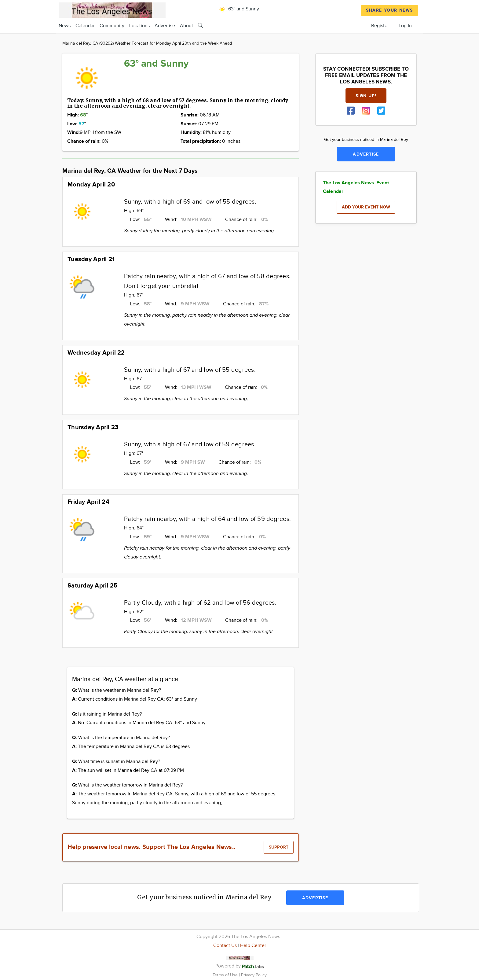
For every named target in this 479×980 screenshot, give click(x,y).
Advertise (165, 26)
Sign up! (366, 96)
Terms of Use (226, 975)
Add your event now (366, 207)
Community (112, 26)
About (186, 26)
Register (380, 26)
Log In (405, 26)
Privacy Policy (254, 975)
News (65, 26)
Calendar (85, 26)
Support (279, 847)
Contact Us (225, 946)
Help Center (253, 946)
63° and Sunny (238, 9)
